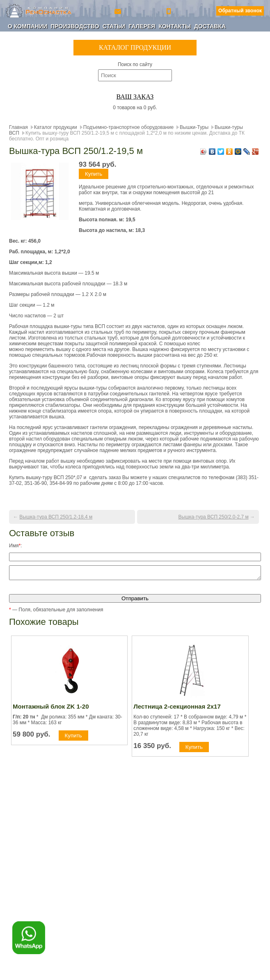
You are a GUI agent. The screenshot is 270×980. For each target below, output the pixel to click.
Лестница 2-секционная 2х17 (177, 709)
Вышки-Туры (194, 127)
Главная (18, 127)
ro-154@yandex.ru (119, 11)
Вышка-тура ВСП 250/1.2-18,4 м (56, 517)
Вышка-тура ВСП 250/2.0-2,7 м (214, 517)
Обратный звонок (240, 11)
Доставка (210, 26)
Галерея (142, 26)
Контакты (174, 26)
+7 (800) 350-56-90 (169, 11)
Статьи (114, 26)
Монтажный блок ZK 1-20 (51, 709)
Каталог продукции (56, 127)
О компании (27, 26)
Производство (75, 26)
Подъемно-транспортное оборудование (128, 127)
